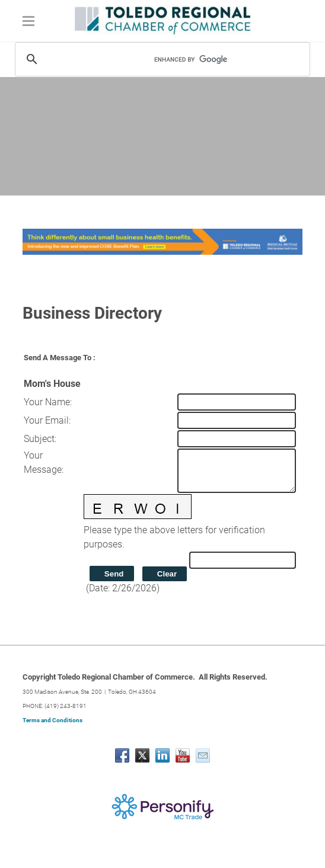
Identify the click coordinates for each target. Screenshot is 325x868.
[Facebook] (122, 755)
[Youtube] (183, 755)
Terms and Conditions (52, 720)
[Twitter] (142, 755)
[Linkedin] (162, 755)
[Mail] (203, 755)
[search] (214, 59)
